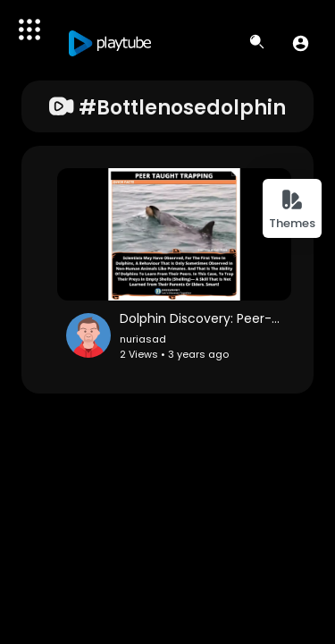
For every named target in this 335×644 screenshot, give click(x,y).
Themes (292, 210)
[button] (301, 43)
